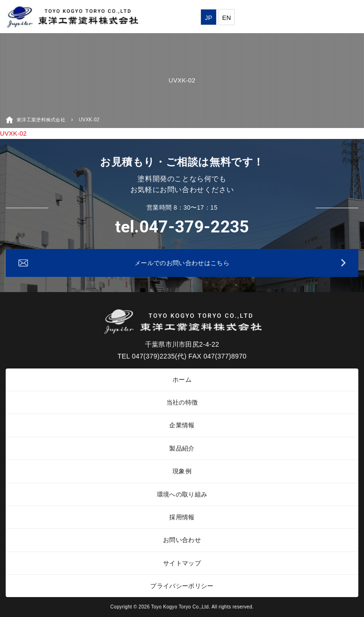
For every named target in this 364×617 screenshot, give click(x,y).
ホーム (182, 380)
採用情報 (182, 517)
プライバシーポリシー (182, 586)
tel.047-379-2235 (182, 227)
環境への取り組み (182, 494)
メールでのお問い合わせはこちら (182, 263)
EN (227, 18)
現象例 (182, 471)
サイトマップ (182, 563)
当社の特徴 (182, 402)
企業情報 (182, 425)
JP (209, 18)
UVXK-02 (13, 134)
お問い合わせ (182, 540)
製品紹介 (182, 448)
